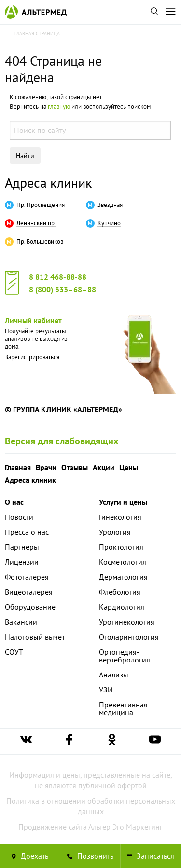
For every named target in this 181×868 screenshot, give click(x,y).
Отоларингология (129, 637)
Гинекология (120, 517)
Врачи (46, 467)
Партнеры (22, 547)
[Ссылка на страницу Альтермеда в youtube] (155, 742)
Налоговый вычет (35, 637)
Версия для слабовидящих (62, 441)
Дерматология (123, 577)
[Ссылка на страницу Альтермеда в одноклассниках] (112, 742)
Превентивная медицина (123, 708)
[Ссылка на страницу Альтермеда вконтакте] (26, 742)
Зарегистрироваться (32, 357)
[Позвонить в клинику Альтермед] (90, 856)
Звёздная (110, 205)
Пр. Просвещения (41, 205)
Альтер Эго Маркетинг (125, 827)
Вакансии (21, 622)
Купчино (109, 223)
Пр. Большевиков (40, 242)
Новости (19, 517)
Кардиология (122, 607)
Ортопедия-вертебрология (125, 656)
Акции (104, 467)
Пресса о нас (27, 532)
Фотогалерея (27, 577)
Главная (18, 467)
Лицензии (22, 562)
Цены (129, 467)
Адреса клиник (48, 183)
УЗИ (106, 690)
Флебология (120, 592)
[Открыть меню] (170, 12)
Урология (115, 532)
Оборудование (30, 607)
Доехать (30, 856)
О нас (14, 502)
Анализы (114, 675)
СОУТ (14, 652)
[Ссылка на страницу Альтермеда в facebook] (69, 742)
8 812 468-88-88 (58, 277)
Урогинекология (127, 622)
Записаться (151, 856)
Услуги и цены (123, 502)
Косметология (123, 562)
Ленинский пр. (36, 223)
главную (59, 107)
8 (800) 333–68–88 (63, 289)
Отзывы (75, 467)
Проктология (121, 547)
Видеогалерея (29, 592)
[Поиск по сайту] (154, 12)
